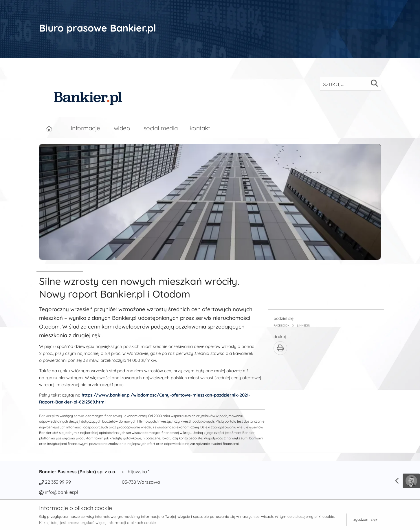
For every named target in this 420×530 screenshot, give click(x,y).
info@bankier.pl (62, 492)
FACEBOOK (281, 325)
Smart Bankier (243, 433)
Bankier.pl (47, 416)
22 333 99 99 (58, 482)
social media (161, 128)
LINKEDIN (303, 325)
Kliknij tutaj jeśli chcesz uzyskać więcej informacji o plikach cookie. (98, 522)
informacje (86, 128)
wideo (122, 128)
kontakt (200, 128)
